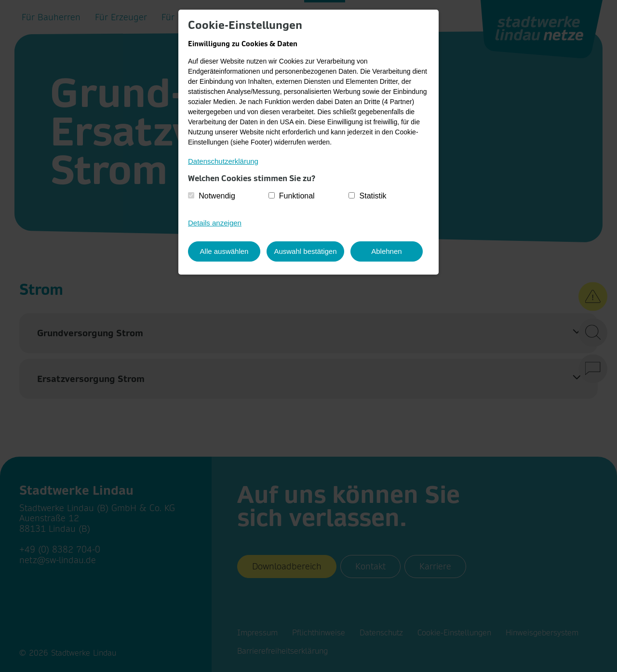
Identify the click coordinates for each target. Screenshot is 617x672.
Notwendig (217, 196)
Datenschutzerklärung (223, 161)
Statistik (373, 196)
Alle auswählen (224, 251)
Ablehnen (389, 251)
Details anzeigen (215, 223)
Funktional (297, 196)
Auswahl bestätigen (307, 251)
